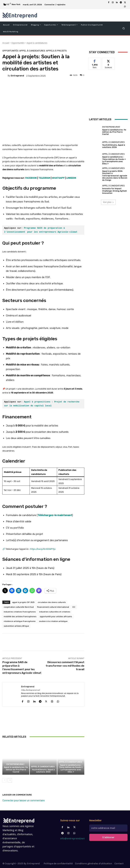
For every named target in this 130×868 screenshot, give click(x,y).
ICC (74, 607)
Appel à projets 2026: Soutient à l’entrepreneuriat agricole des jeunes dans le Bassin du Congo (115, 176)
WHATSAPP (58, 178)
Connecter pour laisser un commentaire (24, 800)
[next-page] (10, 780)
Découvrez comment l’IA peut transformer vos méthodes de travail (65, 666)
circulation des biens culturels (52, 602)
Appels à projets (56, 51)
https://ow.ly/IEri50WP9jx (43, 549)
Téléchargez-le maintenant (55, 515)
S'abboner (108, 837)
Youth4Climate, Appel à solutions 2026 (43, 771)
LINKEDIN (71, 178)
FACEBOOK (31, 178)
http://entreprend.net (30, 690)
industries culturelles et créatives (55, 612)
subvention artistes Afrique (16, 626)
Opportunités (18, 43)
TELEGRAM (44, 178)
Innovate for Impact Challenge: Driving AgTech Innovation (115, 191)
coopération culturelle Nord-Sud (19, 607)
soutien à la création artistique (53, 621)
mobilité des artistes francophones (20, 616)
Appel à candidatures (37, 43)
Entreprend (17, 76)
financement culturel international (53, 607)
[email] (108, 828)
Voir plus (108, 202)
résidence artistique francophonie (20, 621)
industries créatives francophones (20, 612)
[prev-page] (4, 780)
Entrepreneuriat (15, 764)
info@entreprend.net (72, 838)
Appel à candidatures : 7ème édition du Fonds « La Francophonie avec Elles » (71, 768)
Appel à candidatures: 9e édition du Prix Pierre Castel (16, 770)
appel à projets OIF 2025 (23, 602)
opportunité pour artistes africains (56, 616)
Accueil (6, 43)
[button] (124, 28)
